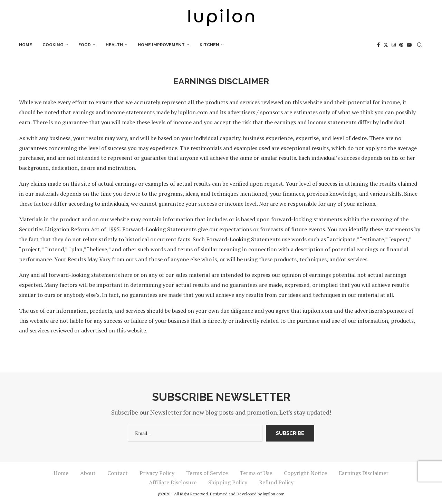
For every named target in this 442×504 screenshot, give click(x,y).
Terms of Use (256, 473)
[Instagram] (394, 45)
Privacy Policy (157, 473)
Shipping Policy (228, 482)
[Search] (420, 45)
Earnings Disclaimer (364, 473)
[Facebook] (378, 45)
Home (26, 45)
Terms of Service (207, 473)
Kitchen (209, 45)
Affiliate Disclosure (173, 482)
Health (114, 45)
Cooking (53, 45)
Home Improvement (161, 45)
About (88, 473)
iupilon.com (274, 494)
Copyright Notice (305, 473)
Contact (118, 473)
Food (85, 45)
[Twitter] (386, 45)
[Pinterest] (401, 45)
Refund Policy (276, 482)
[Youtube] (409, 45)
